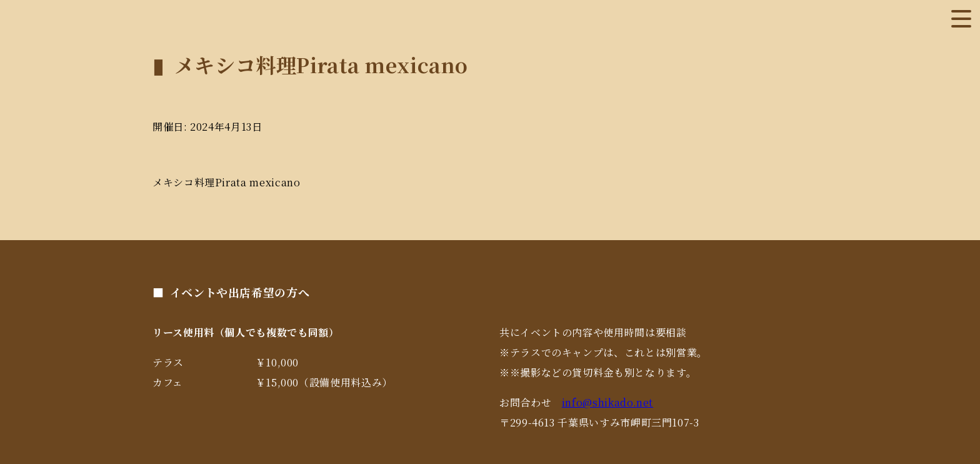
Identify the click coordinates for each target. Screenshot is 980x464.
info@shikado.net (607, 402)
